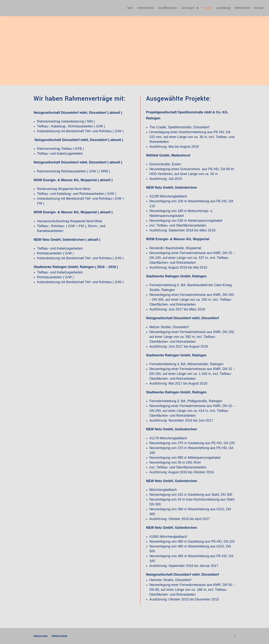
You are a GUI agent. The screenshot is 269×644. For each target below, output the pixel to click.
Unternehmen (146, 8)
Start (130, 8)
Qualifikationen (168, 8)
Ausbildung (223, 8)
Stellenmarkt (242, 8)
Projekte (207, 8)
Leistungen (188, 8)
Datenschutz (59, 636)
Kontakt (259, 8)
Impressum (41, 636)
